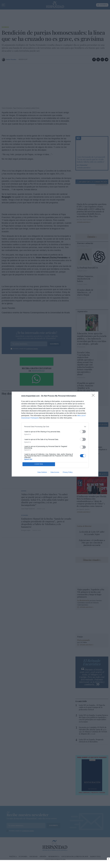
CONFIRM (39, 464)
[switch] (83, 432)
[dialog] (55, 434)
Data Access (55, 472)
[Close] (94, 396)
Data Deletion (42, 472)
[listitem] (55, 427)
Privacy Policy (68, 472)
